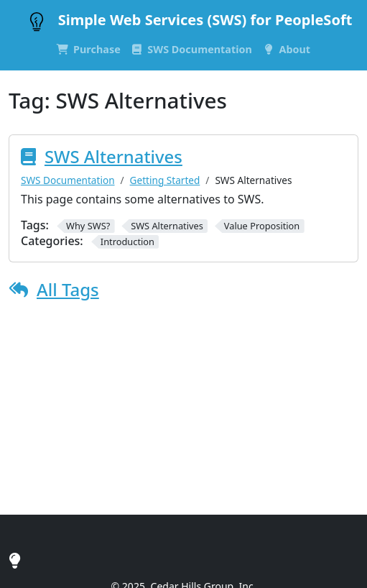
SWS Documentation (68, 180)
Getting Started (165, 180)
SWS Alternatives (113, 156)
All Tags (68, 289)
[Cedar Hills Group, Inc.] (14, 560)
